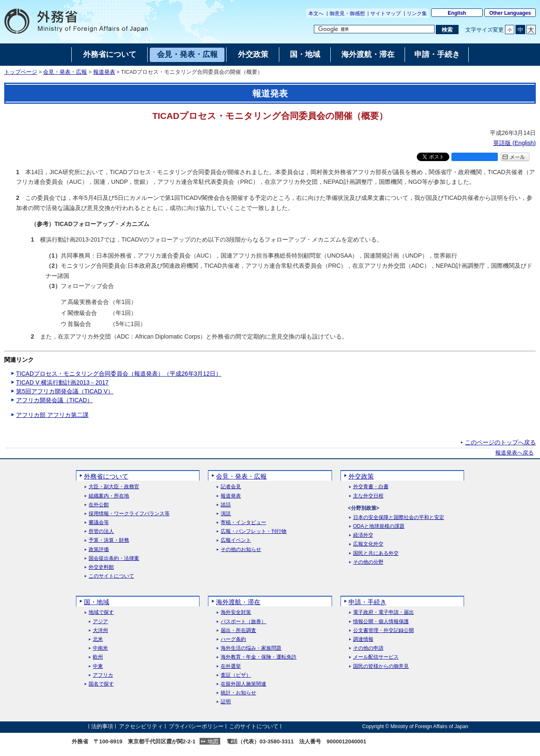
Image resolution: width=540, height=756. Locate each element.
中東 (98, 666)
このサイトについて (111, 576)
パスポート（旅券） (243, 622)
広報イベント (236, 540)
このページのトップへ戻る (500, 442)
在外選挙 (231, 666)
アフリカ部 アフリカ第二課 (52, 415)
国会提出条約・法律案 (114, 558)
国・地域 (97, 602)
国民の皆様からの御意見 (381, 666)
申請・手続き (367, 602)
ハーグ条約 (233, 639)
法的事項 (102, 726)
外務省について (106, 476)
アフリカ (103, 675)
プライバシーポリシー (196, 726)
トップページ (21, 72)
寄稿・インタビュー (243, 523)
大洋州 (100, 631)
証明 (226, 702)
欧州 (98, 657)
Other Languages (510, 13)
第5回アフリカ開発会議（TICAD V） (65, 391)
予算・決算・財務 (109, 540)
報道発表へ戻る (514, 453)
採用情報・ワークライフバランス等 (129, 514)
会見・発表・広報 (65, 72)
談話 (226, 505)
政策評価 (99, 550)
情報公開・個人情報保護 (381, 622)
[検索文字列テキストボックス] (374, 29)
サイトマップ (386, 13)
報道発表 (104, 72)
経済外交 (363, 535)
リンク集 (417, 13)
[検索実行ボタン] (447, 30)
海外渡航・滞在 (238, 602)
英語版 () (514, 143)
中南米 (100, 648)
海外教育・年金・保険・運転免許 (259, 657)
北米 (98, 639)
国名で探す (101, 684)
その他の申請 (368, 648)
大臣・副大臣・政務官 (114, 487)
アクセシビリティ (141, 726)
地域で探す (101, 612)
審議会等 (99, 523)
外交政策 (361, 476)
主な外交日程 (368, 496)
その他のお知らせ (241, 550)
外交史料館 (101, 567)
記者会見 (231, 487)
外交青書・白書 (371, 487)
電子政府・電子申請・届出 (383, 612)
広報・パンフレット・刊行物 (254, 531)
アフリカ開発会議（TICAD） (54, 400)
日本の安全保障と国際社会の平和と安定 (399, 518)
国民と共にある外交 (376, 553)
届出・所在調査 (238, 631)
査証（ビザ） (236, 675)
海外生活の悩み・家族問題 (251, 648)
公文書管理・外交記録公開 (383, 631)
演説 (226, 514)
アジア (100, 622)
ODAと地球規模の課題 (379, 526)
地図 (213, 741)
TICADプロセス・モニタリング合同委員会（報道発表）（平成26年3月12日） (119, 374)
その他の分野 (368, 562)
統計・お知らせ (238, 693)
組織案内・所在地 (109, 496)
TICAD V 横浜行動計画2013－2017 (62, 382)
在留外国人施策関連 (243, 684)
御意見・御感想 (347, 13)
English (457, 13)
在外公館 (99, 505)
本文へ (316, 13)
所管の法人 (101, 531)
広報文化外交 (368, 544)
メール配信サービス (376, 657)
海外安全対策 (236, 612)
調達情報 (363, 639)
